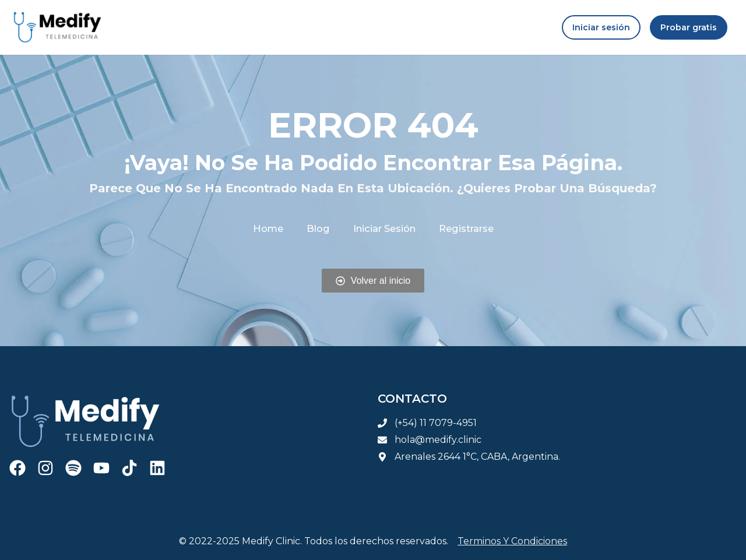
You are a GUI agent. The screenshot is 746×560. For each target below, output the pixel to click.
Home (269, 228)
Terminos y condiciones (512, 541)
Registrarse (465, 228)
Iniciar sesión (383, 228)
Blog (318, 228)
